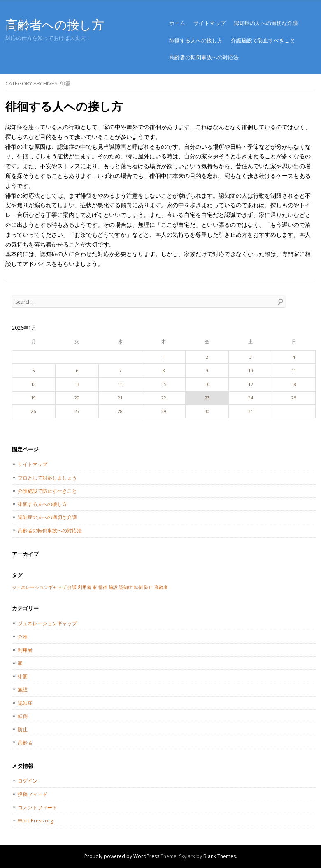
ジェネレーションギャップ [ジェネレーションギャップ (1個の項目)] (39, 587)
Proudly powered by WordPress (122, 856)
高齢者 (25, 742)
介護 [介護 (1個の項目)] (72, 587)
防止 (23, 729)
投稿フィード (33, 794)
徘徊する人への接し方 (196, 40)
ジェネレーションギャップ (47, 623)
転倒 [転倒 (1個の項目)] (138, 587)
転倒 (23, 716)
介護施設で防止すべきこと (263, 40)
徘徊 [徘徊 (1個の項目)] (103, 587)
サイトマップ (209, 23)
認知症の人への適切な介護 (266, 23)
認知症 (25, 703)
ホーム (177, 23)
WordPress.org (35, 821)
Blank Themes (220, 856)
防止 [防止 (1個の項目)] (149, 587)
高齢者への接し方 (55, 24)
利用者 (25, 650)
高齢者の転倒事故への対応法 (204, 57)
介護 (23, 637)
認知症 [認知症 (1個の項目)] (126, 587)
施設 (23, 689)
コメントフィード (37, 807)
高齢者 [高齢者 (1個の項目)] (161, 587)
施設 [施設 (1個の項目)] (113, 587)
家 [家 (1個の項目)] (95, 587)
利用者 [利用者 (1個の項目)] (85, 587)
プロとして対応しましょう (47, 478)
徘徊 (23, 676)
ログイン (28, 781)
